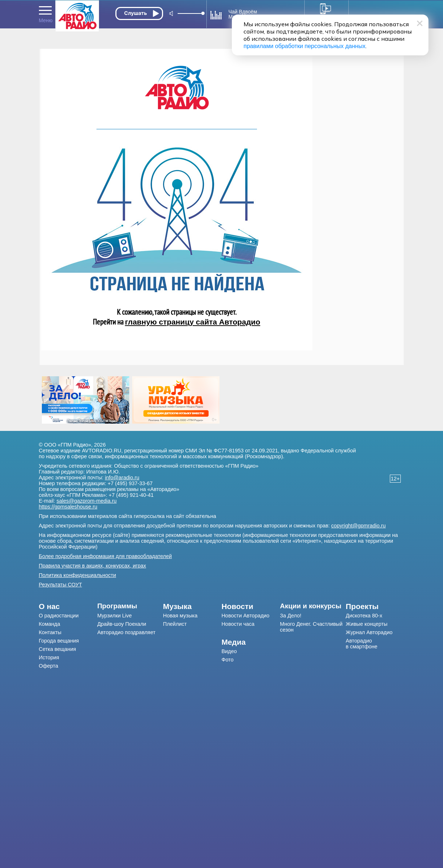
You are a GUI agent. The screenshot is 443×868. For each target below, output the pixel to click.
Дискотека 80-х (364, 616)
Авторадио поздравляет (126, 632)
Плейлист (175, 624)
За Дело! (291, 616)
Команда (50, 624)
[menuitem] (68, 606)
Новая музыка (180, 616)
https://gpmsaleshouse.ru (68, 507)
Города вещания (59, 641)
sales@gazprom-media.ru (86, 501)
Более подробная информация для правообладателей (106, 556)
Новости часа (238, 624)
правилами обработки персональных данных (304, 46)
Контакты (50, 632)
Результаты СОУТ (61, 585)
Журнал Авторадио (369, 632)
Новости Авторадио (245, 616)
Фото (227, 660)
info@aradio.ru (122, 478)
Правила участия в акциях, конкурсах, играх (93, 566)
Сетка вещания (58, 649)
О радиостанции (59, 616)
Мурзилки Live (114, 616)
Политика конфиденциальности (78, 575)
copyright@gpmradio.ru (359, 526)
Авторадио (362, 644)
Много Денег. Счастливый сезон (311, 627)
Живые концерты (367, 624)
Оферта (49, 666)
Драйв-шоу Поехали (122, 624)
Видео (229, 651)
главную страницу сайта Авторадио (193, 322)
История (49, 657)
